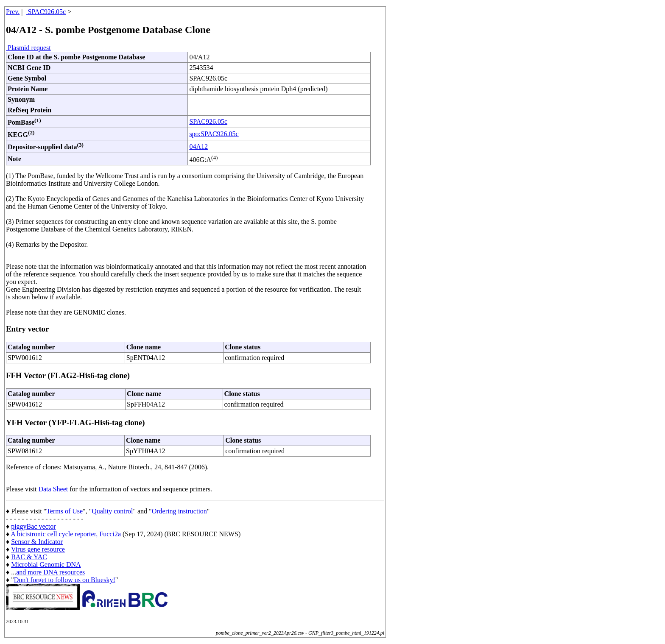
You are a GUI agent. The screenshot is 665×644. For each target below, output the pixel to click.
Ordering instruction (179, 511)
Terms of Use (64, 511)
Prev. (13, 12)
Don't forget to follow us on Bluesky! (65, 580)
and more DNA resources (50, 572)
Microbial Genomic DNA (46, 565)
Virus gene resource (38, 549)
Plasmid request (28, 48)
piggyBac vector (33, 526)
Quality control (112, 511)
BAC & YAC (29, 557)
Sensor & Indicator (37, 542)
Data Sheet (53, 489)
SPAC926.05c (46, 12)
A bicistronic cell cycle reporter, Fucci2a (66, 534)
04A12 (198, 146)
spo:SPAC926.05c (214, 134)
